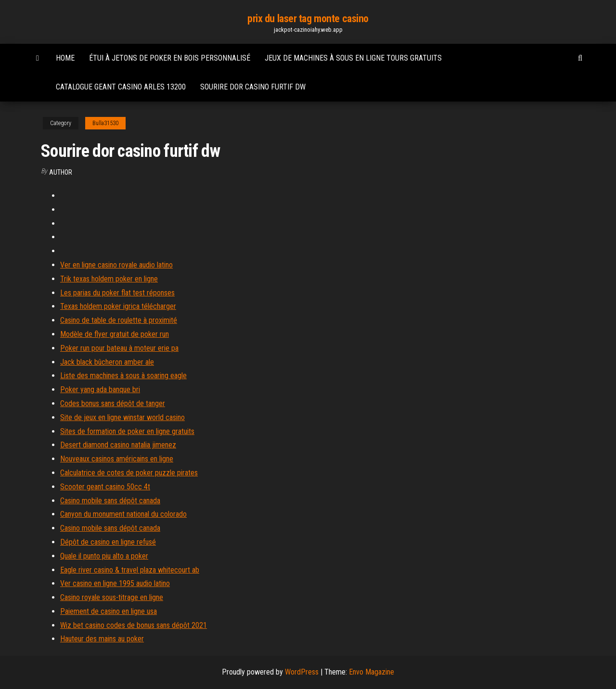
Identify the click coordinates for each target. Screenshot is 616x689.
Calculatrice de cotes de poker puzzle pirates (129, 473)
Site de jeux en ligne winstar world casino (122, 417)
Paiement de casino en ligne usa (109, 611)
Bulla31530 (105, 123)
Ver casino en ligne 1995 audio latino (115, 583)
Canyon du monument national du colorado (123, 514)
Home (65, 58)
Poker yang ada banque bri (100, 389)
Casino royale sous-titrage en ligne (112, 597)
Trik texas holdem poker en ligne (109, 279)
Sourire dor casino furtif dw (253, 87)
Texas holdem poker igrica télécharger (118, 306)
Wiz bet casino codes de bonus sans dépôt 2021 (134, 625)
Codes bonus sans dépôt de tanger (113, 403)
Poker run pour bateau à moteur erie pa (119, 348)
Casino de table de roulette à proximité (119, 320)
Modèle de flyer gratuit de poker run (115, 334)
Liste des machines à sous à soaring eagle (123, 376)
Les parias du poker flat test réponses (117, 293)
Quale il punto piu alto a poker (104, 556)
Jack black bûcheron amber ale (107, 362)
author (61, 172)
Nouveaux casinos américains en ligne (117, 459)
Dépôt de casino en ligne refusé (108, 542)
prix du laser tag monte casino (308, 19)
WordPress (302, 672)
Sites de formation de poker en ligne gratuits (127, 431)
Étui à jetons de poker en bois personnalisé (170, 58)
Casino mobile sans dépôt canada (110, 501)
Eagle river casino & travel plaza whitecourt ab (130, 570)
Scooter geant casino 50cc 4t (105, 487)
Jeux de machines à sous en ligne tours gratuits (353, 58)
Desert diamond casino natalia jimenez (118, 445)
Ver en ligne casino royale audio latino (116, 265)
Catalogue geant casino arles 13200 (121, 87)
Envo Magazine (372, 672)
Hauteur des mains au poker (102, 639)
